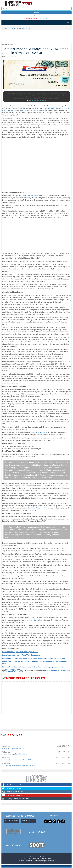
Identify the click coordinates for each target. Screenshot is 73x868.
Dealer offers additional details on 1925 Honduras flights (22, 449)
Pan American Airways (31, 196)
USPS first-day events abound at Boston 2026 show (18, 760)
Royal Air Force (41, 432)
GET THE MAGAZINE (11, 821)
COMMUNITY (33, 856)
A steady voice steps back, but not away (15, 754)
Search (36, 13)
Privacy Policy (40, 858)
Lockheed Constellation (35, 620)
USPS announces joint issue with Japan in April (20, 652)
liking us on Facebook (12, 669)
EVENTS (42, 856)
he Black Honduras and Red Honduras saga (19, 447)
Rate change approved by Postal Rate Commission (21, 655)
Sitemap (49, 858)
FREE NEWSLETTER (28, 821)
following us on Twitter (15, 671)
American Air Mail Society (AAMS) (32, 110)
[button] (4, 75)
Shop (23, 858)
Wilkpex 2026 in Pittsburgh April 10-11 (14, 748)
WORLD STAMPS (23, 28)
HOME (5, 28)
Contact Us (30, 858)
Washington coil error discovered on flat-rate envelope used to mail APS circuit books (34, 658)
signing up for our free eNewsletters (56, 670)
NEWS (12, 28)
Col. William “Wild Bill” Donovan (39, 508)
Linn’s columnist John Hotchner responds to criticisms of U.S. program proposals (33, 667)
